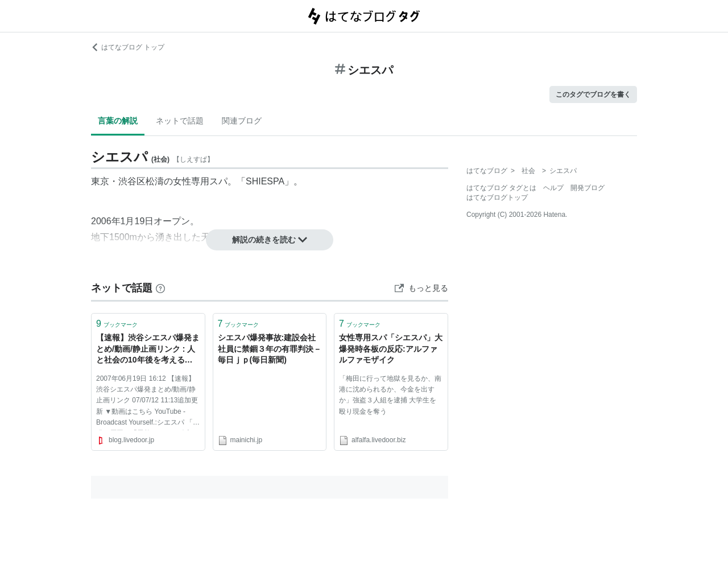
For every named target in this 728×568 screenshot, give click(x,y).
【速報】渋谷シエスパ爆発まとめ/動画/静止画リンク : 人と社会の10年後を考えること (148, 350)
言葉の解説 (118, 121)
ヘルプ (553, 188)
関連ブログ (242, 121)
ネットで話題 (180, 121)
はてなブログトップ (497, 197)
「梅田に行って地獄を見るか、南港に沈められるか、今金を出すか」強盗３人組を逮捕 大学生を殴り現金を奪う (390, 395)
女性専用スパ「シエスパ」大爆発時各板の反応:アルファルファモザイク (391, 349)
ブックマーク (117, 324)
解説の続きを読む (270, 240)
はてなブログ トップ (128, 47)
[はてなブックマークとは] (160, 288)
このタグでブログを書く (593, 94)
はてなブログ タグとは (501, 188)
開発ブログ (588, 188)
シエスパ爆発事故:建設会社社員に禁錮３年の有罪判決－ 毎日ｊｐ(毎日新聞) (270, 349)
